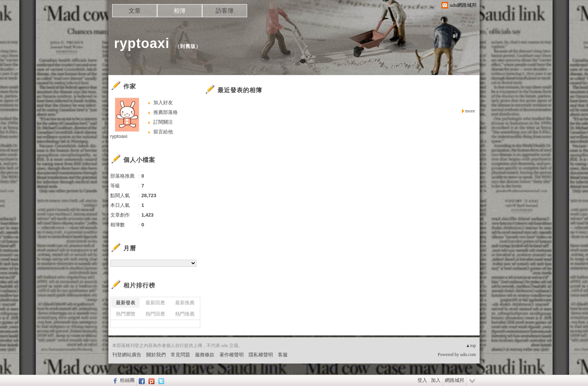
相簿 (180, 11)
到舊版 (188, 46)
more (470, 111)
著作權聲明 (232, 355)
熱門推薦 (185, 314)
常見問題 (180, 355)
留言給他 (163, 132)
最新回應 (155, 303)
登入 (422, 380)
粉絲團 (127, 380)
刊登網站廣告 (127, 355)
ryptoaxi (142, 43)
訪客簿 (225, 11)
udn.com (468, 355)
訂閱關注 (163, 122)
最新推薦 (185, 303)
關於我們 (156, 355)
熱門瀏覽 (126, 314)
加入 (436, 380)
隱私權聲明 (261, 355)
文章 (135, 11)
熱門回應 (155, 314)
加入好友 (163, 102)
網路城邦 (454, 380)
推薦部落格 (166, 112)
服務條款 (205, 355)
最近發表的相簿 (240, 90)
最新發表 (126, 303)
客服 (283, 355)
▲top (471, 346)
